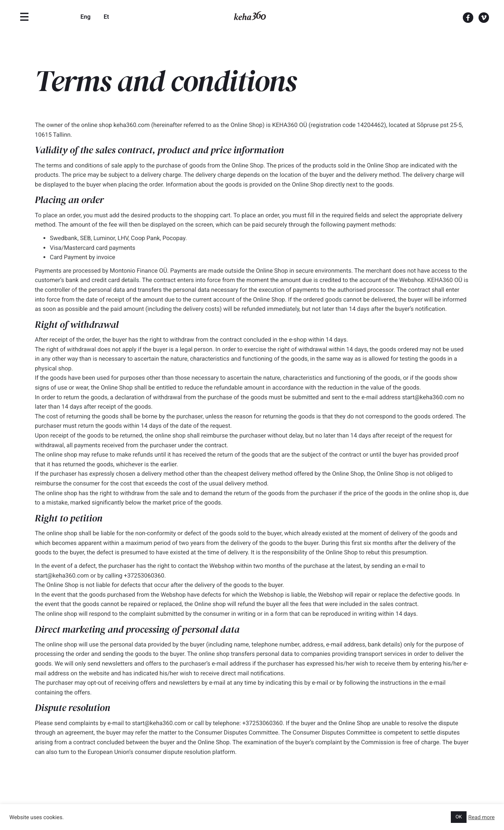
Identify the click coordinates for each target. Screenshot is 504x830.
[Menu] (24, 17)
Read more (482, 817)
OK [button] (459, 817)
